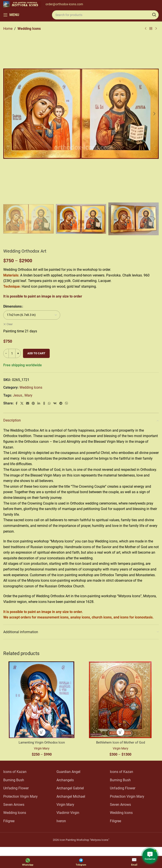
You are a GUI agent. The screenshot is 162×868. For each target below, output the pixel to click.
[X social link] (22, 403)
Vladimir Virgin (68, 813)
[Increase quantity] (18, 353)
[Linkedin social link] (39, 403)
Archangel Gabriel (70, 788)
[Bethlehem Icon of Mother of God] (120, 700)
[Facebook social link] (16, 403)
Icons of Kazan (15, 772)
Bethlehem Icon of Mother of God (120, 742)
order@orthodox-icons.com (64, 4)
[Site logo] (22, 4)
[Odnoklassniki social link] (44, 403)
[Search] (105, 15)
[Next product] (156, 29)
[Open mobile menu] (11, 15)
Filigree (9, 821)
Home (8, 29)
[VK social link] (55, 403)
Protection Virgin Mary (20, 796)
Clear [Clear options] (10, 324)
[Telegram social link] (61, 403)
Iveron (61, 821)
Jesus (18, 395)
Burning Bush (14, 780)
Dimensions (12, 306)
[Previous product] (146, 29)
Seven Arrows (14, 805)
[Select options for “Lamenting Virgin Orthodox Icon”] (42, 732)
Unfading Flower (16, 788)
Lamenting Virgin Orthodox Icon (42, 742)
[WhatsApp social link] (49, 403)
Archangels (65, 780)
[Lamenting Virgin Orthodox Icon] (42, 700)
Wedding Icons (29, 29)
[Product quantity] (12, 353)
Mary (28, 395)
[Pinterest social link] (33, 403)
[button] (8, 114)
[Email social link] (28, 403)
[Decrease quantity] (6, 353)
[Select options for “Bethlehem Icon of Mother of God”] (121, 732)
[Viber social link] (67, 403)
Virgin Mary (42, 748)
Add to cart (36, 353)
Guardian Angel (68, 772)
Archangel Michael (71, 796)
